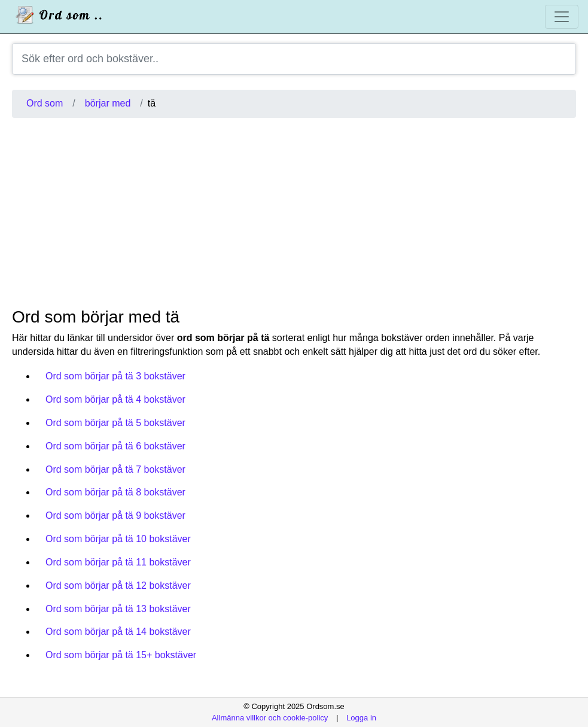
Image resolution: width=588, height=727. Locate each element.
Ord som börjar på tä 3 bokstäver (115, 376)
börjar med (108, 103)
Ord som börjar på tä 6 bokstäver (115, 446)
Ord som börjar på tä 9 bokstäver (115, 515)
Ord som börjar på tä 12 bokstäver (118, 585)
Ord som (45, 103)
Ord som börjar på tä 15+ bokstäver (121, 655)
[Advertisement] (294, 212)
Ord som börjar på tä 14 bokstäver (118, 632)
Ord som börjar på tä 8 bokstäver (115, 492)
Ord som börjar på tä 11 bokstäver (118, 562)
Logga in (361, 718)
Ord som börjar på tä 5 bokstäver (115, 423)
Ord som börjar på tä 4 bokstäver (115, 399)
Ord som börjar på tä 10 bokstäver (118, 539)
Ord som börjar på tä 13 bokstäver (118, 609)
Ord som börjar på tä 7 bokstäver (115, 469)
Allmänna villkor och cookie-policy (270, 718)
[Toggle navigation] (562, 17)
